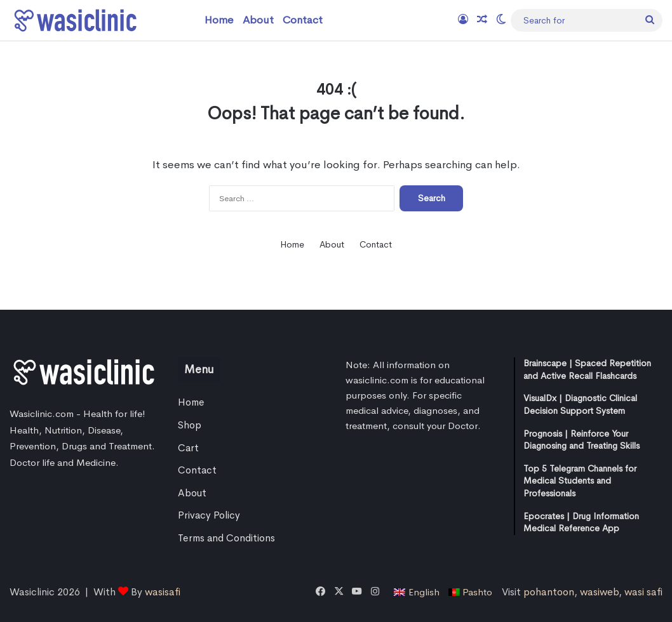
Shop (190, 425)
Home (219, 20)
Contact (303, 20)
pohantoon (549, 592)
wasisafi (163, 592)
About (258, 20)
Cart (188, 448)
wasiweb (599, 592)
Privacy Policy (209, 515)
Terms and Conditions (226, 538)
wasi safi (643, 592)
